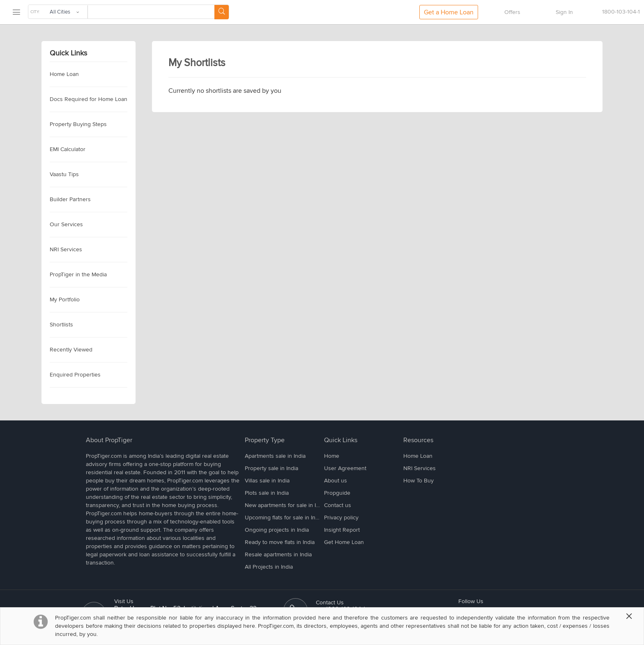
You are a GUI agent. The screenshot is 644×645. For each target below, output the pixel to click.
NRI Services (66, 249)
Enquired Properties (75, 375)
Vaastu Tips (64, 174)
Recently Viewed (71, 350)
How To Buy (419, 481)
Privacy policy (341, 518)
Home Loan (64, 74)
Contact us (338, 505)
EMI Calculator (68, 149)
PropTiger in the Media (78, 274)
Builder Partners (70, 199)
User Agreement (345, 468)
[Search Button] (222, 12)
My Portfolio (65, 300)
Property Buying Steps (78, 124)
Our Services (66, 224)
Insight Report (342, 530)
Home (332, 456)
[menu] (16, 13)
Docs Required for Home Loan (89, 99)
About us (336, 481)
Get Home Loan (344, 542)
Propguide (337, 493)
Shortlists (61, 325)
